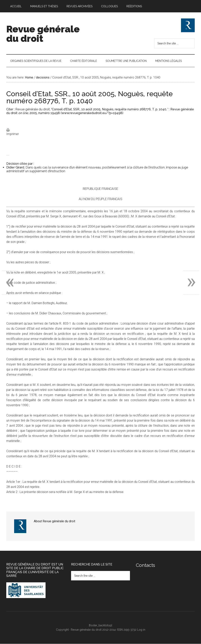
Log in (141, 630)
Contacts (145, 565)
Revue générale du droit (43, 34)
